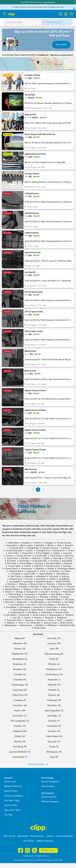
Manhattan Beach (43, 582)
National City (56, 587)
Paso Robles (55, 594)
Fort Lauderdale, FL (20, 721)
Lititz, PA (54, 649)
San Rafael (10, 607)
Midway (22, 584)
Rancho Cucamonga (33, 600)
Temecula (48, 618)
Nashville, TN (54, 685)
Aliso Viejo (12, 543)
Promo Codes (11, 805)
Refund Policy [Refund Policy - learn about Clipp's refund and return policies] (11, 791)
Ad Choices (29, 841)
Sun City (16, 618)
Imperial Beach (15, 571)
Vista (20, 623)
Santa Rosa (50, 610)
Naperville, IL (54, 680)
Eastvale (56, 558)
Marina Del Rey (62, 582)
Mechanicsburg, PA (54, 654)
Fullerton (37, 566)
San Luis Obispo (45, 605)
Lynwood (27, 582)
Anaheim (25, 543)
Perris (67, 594)
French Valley (13, 566)
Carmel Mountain (13, 551)
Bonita (50, 545)
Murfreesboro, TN (54, 674)
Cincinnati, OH (20, 690)
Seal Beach (31, 612)
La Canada (53, 571)
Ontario (8, 592)
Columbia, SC (20, 700)
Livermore (40, 579)
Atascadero (11, 545)
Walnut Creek (49, 623)
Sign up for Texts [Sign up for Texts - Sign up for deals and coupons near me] (12, 810)
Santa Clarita (66, 607)
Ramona (64, 597)
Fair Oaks (11, 563)
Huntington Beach (65, 569)
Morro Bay (9, 587)
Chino (70, 551)
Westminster (25, 625)
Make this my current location (62, 55)
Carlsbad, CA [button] (43, 55)
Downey (35, 558)
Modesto (49, 584)
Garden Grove (52, 566)
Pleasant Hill (15, 597)
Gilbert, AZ (20, 736)
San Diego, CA (54, 716)
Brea (58, 545)
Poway (53, 597)
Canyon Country (49, 548)
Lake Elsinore (61, 574)
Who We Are (9, 836)
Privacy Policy (37, 836)
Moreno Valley (64, 584)
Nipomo (26, 589)
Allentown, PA (20, 644)
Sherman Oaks (61, 612)
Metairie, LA (54, 664)
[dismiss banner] (72, 31)
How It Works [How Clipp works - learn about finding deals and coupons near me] (48, 786)
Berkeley (39, 545)
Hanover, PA (20, 742)
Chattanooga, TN (20, 685)
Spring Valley (54, 615)
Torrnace (40, 620)
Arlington (48, 543)
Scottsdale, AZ (54, 726)
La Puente (14, 574)
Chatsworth (58, 551)
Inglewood (31, 571)
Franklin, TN (20, 726)
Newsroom (23, 836)
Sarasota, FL (54, 721)
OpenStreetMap (61, 70)
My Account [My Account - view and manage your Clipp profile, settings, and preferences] (10, 782)
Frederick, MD (20, 731)
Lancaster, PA (54, 644)
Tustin (58, 620)
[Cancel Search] (74, 9)
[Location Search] (57, 23)
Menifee (10, 584)
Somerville (23, 615)
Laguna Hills (28, 574)
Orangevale (31, 592)
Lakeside (27, 576)
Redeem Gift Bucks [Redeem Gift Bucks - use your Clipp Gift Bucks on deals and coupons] (13, 786)
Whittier (39, 625)
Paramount (28, 594)
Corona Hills (40, 556)
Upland (68, 620)
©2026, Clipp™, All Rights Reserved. (36, 856)
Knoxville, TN (54, 638)
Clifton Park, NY (20, 695)
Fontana (38, 563)
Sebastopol (45, 612)
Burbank (68, 545)
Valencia (10, 623)
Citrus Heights (42, 553)
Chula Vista (26, 553)
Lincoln (28, 579)
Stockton (68, 615)
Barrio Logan (25, 545)
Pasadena (42, 594)
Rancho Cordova (12, 600)
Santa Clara (51, 607)
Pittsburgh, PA (54, 700)
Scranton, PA (54, 731)
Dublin (46, 558)
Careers (50, 836)
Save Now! (61, 45)
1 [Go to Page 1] (38, 490)
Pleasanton (30, 597)
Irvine (42, 571)
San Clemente (53, 602)
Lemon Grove (15, 579)
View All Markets (38, 764)
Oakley (56, 589)
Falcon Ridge (24, 563)
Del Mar (24, 558)
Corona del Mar (23, 556)
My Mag (8, 815)
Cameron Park (15, 548)
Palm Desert (68, 592)
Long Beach (63, 579)
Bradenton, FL (20, 664)
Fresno (26, 566)
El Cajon (68, 558)
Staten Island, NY (54, 736)
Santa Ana (37, 607)
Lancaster (53, 576)
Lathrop (64, 576)
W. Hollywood (32, 623)
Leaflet (48, 70)
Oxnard (43, 592)
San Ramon (24, 607)
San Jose (30, 605)
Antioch (36, 543)
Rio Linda (69, 600)
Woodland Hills (66, 625)
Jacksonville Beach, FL (20, 752)
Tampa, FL (54, 747)
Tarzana (37, 618)
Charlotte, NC (20, 680)
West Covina (65, 623)
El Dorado (23, 561)
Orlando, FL (54, 690)
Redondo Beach (53, 600)
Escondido (66, 561)
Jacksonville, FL (20, 757)
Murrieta (34, 587)
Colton (55, 553)
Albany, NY (20, 638)
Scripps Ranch (16, 612)
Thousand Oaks (13, 620)
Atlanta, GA (20, 649)
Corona (8, 556)
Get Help (9, 801)
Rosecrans (21, 602)
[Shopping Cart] (71, 14)
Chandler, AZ (20, 674)
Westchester (10, 625)
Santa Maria (36, 610)
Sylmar (26, 618)
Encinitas (53, 561)
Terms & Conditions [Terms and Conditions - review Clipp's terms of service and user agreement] (14, 796)
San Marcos (62, 605)
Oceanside (68, 589)
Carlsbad (64, 548)
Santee (62, 610)
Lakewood (40, 576)
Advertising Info (49, 797)
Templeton (61, 618)
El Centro (11, 561)
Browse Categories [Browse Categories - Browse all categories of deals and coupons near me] (50, 782)
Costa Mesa (55, 556)
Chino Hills (12, 553)
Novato (46, 589)
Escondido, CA (20, 716)
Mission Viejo (35, 584)
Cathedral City (42, 551)
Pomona (43, 597)
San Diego (68, 602)
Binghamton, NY (20, 654)
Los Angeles (13, 582)
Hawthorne (25, 569)
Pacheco (54, 592)
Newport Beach (11, 589)
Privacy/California (64, 836)
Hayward (39, 569)
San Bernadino (36, 602)
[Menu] (4, 14)
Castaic (28, 551)
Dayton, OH (20, 711)
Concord (66, 553)
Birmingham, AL (20, 659)
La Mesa (65, 571)
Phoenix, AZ (54, 695)
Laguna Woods (45, 574)
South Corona (38, 615)
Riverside (9, 602)
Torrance (28, 620)
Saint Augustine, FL (54, 711)
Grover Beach (10, 569)
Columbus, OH (20, 705)
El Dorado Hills (38, 561)
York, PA (54, 757)
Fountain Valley (52, 563)
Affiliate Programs (50, 802)
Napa (44, 587)
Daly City (68, 556)
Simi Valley (10, 615)
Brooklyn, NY (20, 669)
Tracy (50, 620)
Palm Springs (13, 594)
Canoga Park (32, 548)
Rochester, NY (54, 705)
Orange (18, 592)
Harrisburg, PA (20, 747)
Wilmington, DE (54, 752)
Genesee (66, 566)
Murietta (22, 587)
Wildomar (51, 625)
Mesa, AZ (54, 659)
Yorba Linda (39, 628)
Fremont (67, 563)
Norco (36, 589)
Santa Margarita (19, 610)
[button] (74, 2)
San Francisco (16, 605)
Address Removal (45, 841)
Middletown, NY (54, 669)
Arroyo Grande (63, 543)
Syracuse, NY (54, 742)
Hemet (50, 569)
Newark (69, 587)
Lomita (51, 579)
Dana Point (11, 558)
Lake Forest (14, 576)
